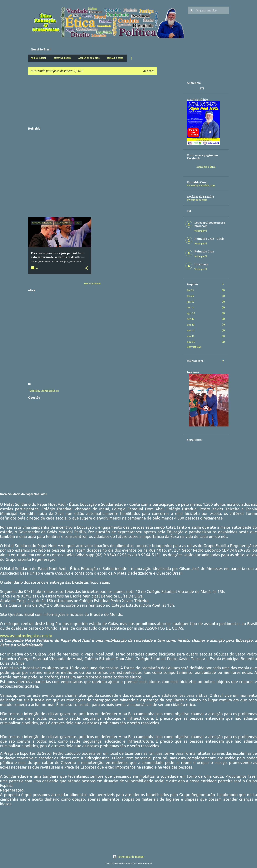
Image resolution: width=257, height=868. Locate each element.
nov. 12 (191, 336)
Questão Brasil (62, 58)
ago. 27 (191, 313)
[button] (87, 268)
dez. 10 (191, 325)
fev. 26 (190, 296)
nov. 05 (191, 342)
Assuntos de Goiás (89, 58)
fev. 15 (190, 290)
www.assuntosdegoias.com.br (26, 636)
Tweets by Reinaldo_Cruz (201, 185)
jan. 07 (191, 302)
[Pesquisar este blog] (212, 10)
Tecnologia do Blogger (129, 857)
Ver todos (149, 71)
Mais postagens (93, 284)
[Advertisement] (93, 100)
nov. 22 (191, 330)
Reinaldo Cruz (115, 58)
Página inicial (39, 58)
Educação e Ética (206, 167)
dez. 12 (191, 319)
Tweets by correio (197, 200)
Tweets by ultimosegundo (44, 391)
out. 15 (191, 308)
